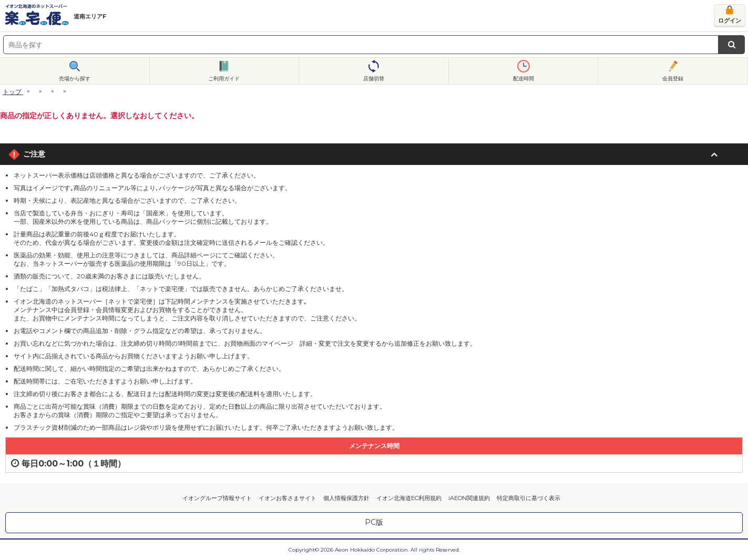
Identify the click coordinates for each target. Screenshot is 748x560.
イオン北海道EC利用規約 (409, 498)
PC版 (374, 522)
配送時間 (524, 79)
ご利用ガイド (224, 79)
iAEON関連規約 (469, 498)
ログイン (730, 20)
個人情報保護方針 (346, 498)
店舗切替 (374, 79)
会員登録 (673, 79)
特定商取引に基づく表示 (529, 498)
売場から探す (75, 79)
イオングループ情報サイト (217, 498)
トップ (12, 92)
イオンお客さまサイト (288, 498)
